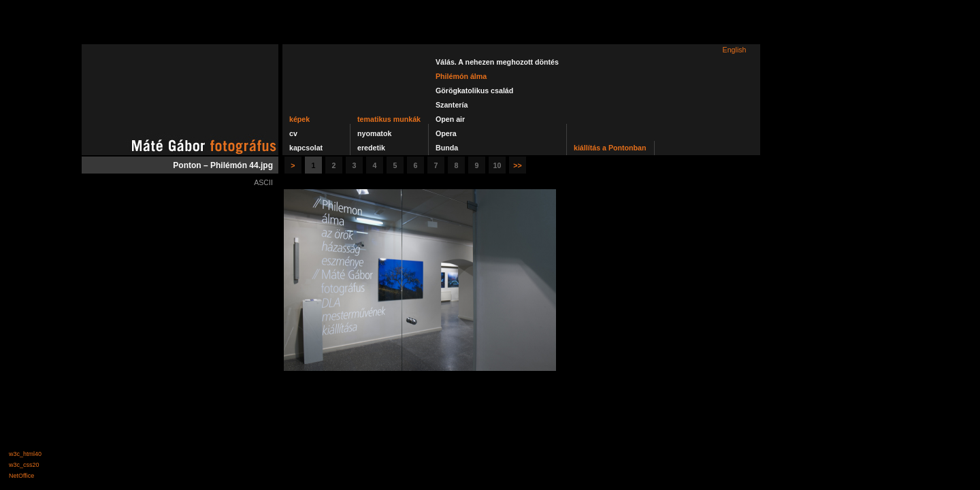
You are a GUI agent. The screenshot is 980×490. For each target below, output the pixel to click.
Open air (450, 119)
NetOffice (21, 476)
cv (293, 133)
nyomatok (374, 133)
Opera (446, 133)
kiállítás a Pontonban (610, 148)
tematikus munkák (389, 119)
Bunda (447, 148)
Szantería (452, 105)
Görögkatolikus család (474, 91)
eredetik (371, 148)
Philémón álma (461, 76)
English (735, 50)
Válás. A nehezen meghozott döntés (497, 62)
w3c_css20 (24, 465)
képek (299, 119)
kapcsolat (306, 148)
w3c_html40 (25, 454)
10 (497, 165)
